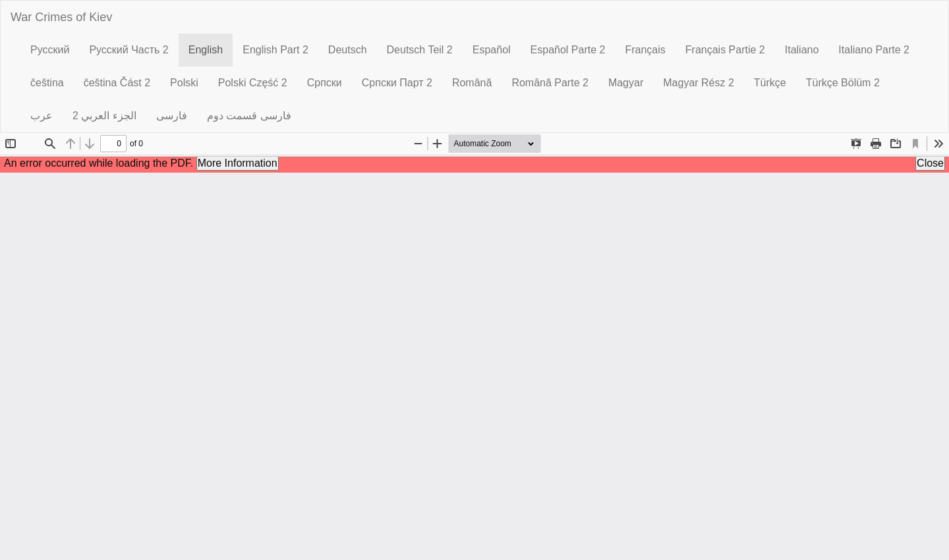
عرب (42, 116)
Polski (184, 83)
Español (492, 50)
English (211, 49)
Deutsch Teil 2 (420, 50)
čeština (47, 83)
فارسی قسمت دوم (249, 116)
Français (645, 50)
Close (930, 163)
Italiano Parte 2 (874, 50)
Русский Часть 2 (129, 50)
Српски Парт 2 (397, 83)
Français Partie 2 (725, 50)
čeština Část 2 (117, 83)
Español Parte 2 (568, 50)
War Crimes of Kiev (61, 17)
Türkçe (770, 83)
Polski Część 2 (253, 83)
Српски (325, 83)
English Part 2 (275, 50)
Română (472, 83)
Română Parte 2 (550, 83)
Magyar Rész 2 (699, 83)
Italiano (802, 50)
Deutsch (348, 50)
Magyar (626, 83)
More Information (238, 163)
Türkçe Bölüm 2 (843, 83)
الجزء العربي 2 (104, 116)
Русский (50, 50)
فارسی (172, 116)
